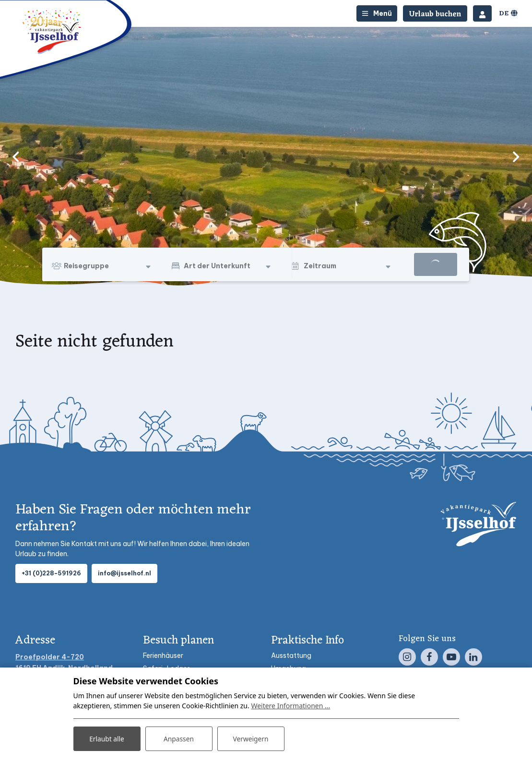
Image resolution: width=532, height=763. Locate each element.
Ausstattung (291, 656)
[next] (516, 156)
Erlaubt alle (107, 738)
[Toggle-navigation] (377, 13)
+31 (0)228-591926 (51, 573)
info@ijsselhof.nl (124, 573)
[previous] (16, 156)
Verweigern (251, 738)
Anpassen (178, 738)
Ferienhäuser (163, 656)
